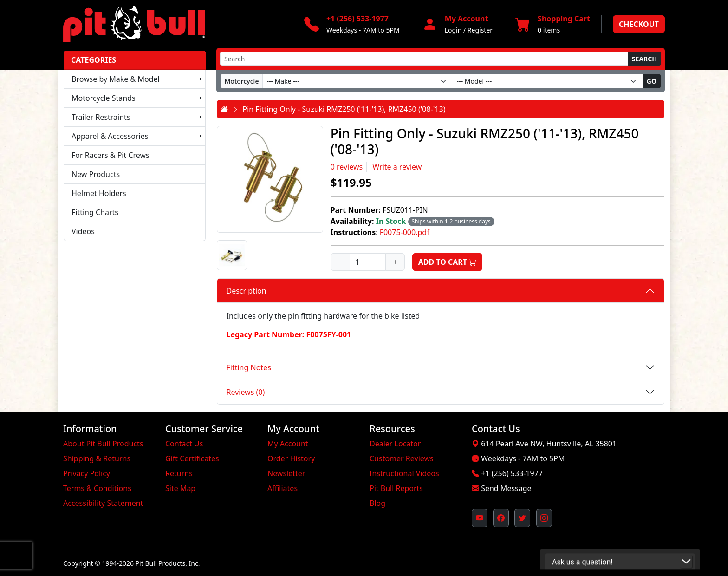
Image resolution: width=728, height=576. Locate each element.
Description (247, 291)
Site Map (180, 488)
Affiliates (283, 488)
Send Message (506, 488)
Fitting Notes (249, 367)
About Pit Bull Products (103, 444)
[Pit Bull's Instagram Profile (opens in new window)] (544, 518)
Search (644, 59)
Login (453, 30)
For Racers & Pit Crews (110, 155)
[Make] (357, 81)
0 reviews (347, 167)
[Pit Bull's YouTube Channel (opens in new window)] (480, 518)
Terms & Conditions (97, 488)
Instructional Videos (404, 473)
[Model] (548, 81)
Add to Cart (448, 262)
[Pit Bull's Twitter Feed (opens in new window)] (522, 518)
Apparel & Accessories (110, 136)
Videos (83, 231)
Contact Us (184, 444)
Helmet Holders (99, 193)
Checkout (639, 24)
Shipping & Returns (97, 458)
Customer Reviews (402, 458)
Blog (377, 503)
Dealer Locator (395, 444)
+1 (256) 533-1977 (512, 473)
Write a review (397, 167)
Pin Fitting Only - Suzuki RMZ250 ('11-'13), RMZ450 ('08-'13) (344, 109)
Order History (291, 458)
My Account (288, 444)
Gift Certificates (192, 458)
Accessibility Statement (103, 503)
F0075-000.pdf (405, 232)
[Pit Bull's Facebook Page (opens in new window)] (501, 518)
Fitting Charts (95, 212)
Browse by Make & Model (116, 79)
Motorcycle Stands (104, 98)
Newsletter (286, 473)
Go (652, 81)
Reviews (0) (246, 392)
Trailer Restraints (101, 117)
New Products (96, 174)
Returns (179, 473)
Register (480, 30)
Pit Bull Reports (396, 488)
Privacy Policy (87, 473)
